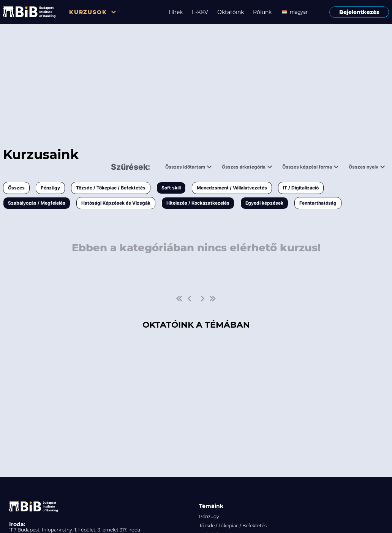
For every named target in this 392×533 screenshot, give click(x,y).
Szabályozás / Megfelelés (37, 203)
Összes (16, 188)
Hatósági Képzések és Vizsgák (116, 203)
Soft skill (171, 188)
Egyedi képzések (264, 203)
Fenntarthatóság (318, 203)
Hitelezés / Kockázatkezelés (198, 203)
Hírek (176, 12)
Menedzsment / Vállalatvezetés (232, 188)
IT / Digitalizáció (301, 188)
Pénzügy (50, 188)
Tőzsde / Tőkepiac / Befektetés (111, 188)
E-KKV (200, 12)
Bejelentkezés (359, 12)
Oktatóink (231, 12)
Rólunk (262, 12)
